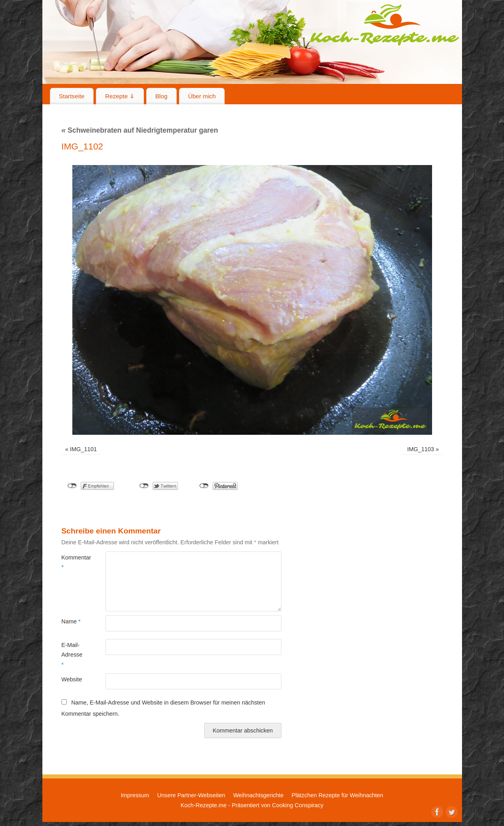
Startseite (72, 96)
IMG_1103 (421, 449)
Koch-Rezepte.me (384, 25)
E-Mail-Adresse (72, 655)
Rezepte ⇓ (120, 96)
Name (71, 621)
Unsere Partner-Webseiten (191, 795)
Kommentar (73, 562)
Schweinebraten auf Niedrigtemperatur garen (140, 130)
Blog (161, 96)
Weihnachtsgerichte (258, 795)
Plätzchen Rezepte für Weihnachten (338, 795)
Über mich (202, 96)
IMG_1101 (83, 449)
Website (72, 679)
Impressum (135, 795)
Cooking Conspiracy (298, 805)
